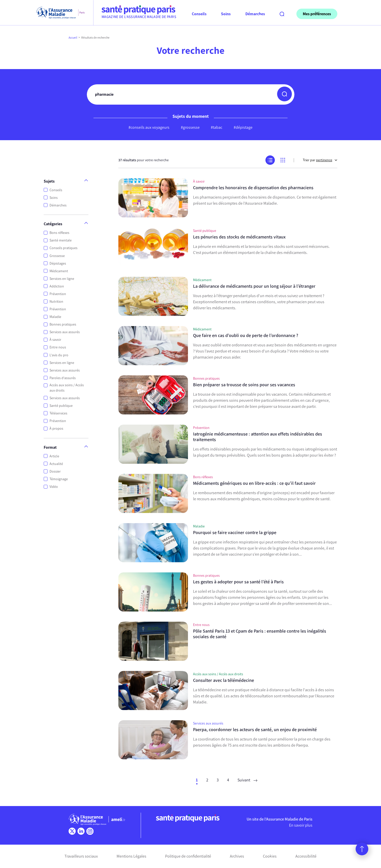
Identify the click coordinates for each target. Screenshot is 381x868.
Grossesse (57, 256)
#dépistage (243, 127)
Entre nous (58, 347)
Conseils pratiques (63, 248)
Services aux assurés (65, 332)
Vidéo (54, 487)
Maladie (55, 317)
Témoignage (59, 479)
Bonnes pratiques (63, 324)
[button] (284, 94)
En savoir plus (301, 825)
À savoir (55, 340)
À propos (56, 429)
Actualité (56, 464)
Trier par (320, 160)
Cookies (270, 856)
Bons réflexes (59, 233)
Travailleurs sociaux (81, 856)
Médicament (59, 271)
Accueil (73, 38)
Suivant (247, 780)
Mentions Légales (131, 856)
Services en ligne (62, 279)
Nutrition (56, 302)
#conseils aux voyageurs (149, 127)
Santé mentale (61, 240)
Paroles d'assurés (63, 378)
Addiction (57, 286)
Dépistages (58, 263)
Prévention (58, 294)
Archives (237, 856)
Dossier (55, 471)
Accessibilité (306, 856)
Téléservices (58, 413)
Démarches (58, 205)
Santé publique (61, 406)
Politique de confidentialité (188, 856)
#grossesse (190, 127)
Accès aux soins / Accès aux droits (67, 388)
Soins (54, 198)
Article (54, 456)
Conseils (56, 190)
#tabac (217, 127)
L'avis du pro (59, 355)
